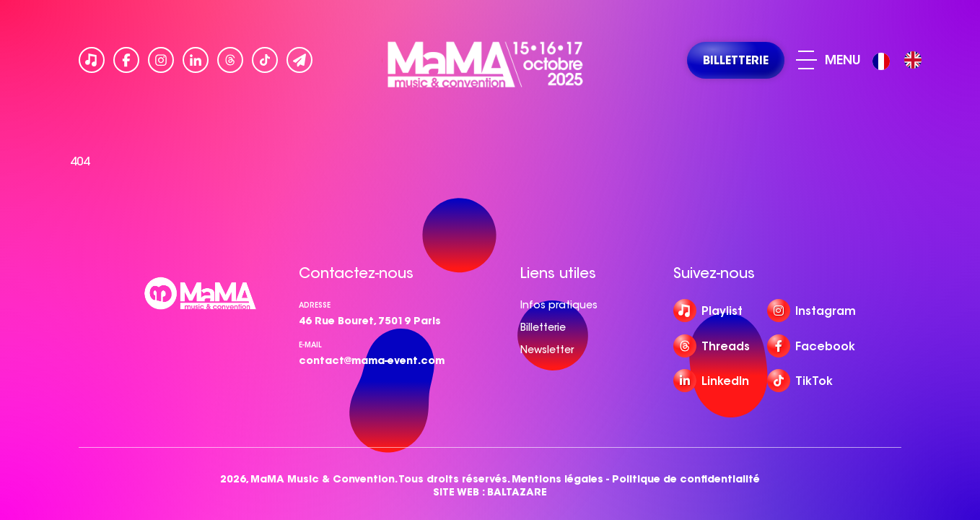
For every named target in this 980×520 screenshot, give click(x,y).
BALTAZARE (517, 492)
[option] (913, 60)
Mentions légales (557, 479)
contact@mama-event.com (372, 360)
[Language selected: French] (901, 60)
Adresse (315, 305)
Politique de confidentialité (686, 479)
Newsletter (547, 350)
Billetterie (543, 327)
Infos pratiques (559, 305)
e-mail (310, 345)
